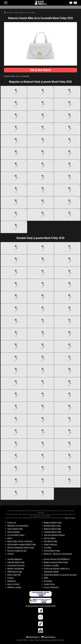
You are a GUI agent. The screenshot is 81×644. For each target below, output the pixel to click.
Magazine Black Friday (53, 523)
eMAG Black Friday (15, 572)
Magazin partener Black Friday (56, 562)
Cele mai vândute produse (54, 535)
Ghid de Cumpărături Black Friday (21, 548)
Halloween (12, 581)
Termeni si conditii (51, 565)
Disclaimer (48, 581)
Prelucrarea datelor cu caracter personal (60, 575)
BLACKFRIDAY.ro (42, 3)
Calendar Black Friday (16, 562)
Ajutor (10, 538)
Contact (11, 554)
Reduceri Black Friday (52, 529)
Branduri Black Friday (52, 526)
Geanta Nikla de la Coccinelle (25, 13)
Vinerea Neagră (14, 532)
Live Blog (47, 548)
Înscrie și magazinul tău (17, 551)
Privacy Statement (51, 587)
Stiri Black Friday (51, 541)
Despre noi (12, 523)
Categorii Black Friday (52, 532)
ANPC (46, 578)
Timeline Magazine (15, 559)
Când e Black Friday (15, 529)
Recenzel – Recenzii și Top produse (58, 554)
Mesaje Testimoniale (16, 568)
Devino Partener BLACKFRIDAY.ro (57, 559)
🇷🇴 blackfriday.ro (33, 637)
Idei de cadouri (50, 538)
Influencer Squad (14, 587)
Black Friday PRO (14, 575)
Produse (10, 13)
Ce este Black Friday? (16, 535)
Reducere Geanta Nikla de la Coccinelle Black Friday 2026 (41, 18)
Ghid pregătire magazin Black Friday (22, 544)
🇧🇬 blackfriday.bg (48, 637)
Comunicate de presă (16, 565)
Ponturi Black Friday (52, 551)
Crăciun (10, 578)
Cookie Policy (49, 584)
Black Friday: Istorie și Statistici (20, 541)
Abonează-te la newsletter (18, 526)
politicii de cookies (70, 518)
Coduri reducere (50, 544)
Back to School (13, 584)
